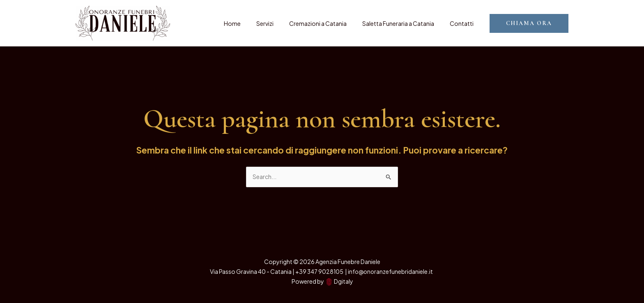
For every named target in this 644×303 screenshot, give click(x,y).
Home (251, 23)
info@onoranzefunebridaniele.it (391, 271)
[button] (529, 23)
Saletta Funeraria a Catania (404, 23)
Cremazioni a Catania (328, 23)
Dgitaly (343, 281)
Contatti (464, 23)
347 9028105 (325, 271)
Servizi (279, 23)
